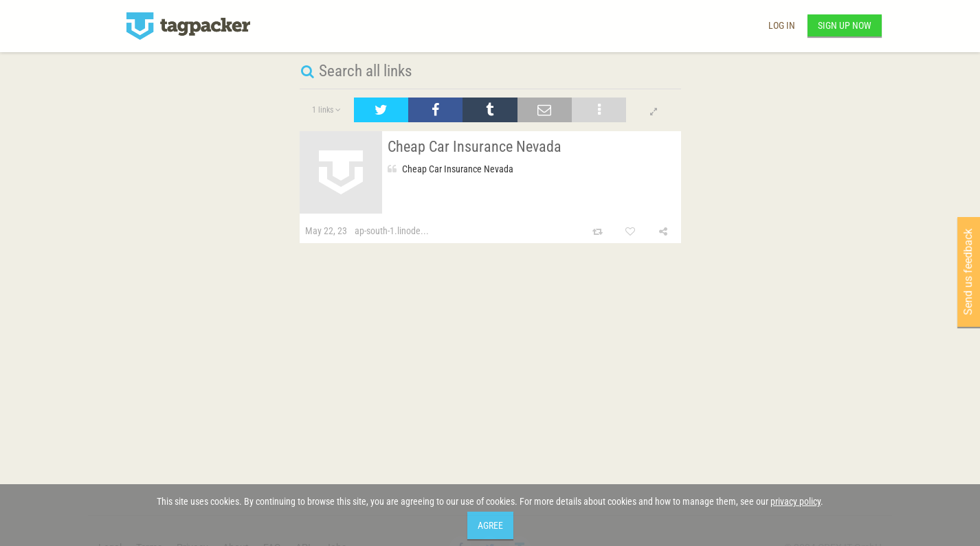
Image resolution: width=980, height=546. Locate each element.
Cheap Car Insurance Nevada (475, 147)
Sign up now (845, 25)
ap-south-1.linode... (392, 231)
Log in (782, 25)
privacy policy (795, 501)
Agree (490, 525)
